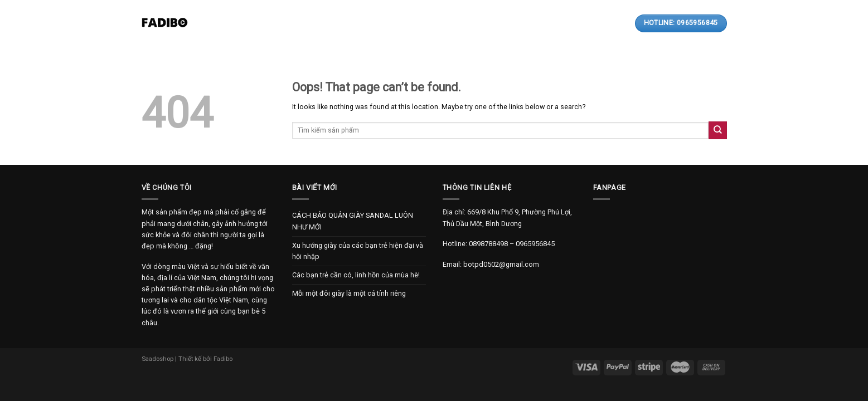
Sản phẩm (339, 23)
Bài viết (388, 23)
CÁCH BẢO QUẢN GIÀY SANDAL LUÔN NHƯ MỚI (353, 221)
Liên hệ (487, 23)
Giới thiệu (286, 23)
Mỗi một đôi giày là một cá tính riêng (349, 293)
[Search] (587, 23)
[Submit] (717, 130)
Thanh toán (439, 23)
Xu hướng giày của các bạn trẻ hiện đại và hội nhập (358, 251)
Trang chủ (236, 23)
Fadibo (223, 359)
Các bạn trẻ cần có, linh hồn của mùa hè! (356, 275)
